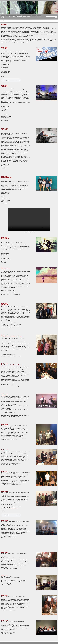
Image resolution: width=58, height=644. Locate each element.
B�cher (3, 16)
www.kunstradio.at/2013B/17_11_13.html (10, 509)
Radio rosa (19, 16)
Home (2, 21)
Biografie (39, 16)
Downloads (3, 18)
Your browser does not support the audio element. (11, 80)
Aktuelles (34, 16)
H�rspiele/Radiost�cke (11, 16)
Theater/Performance (27, 16)
